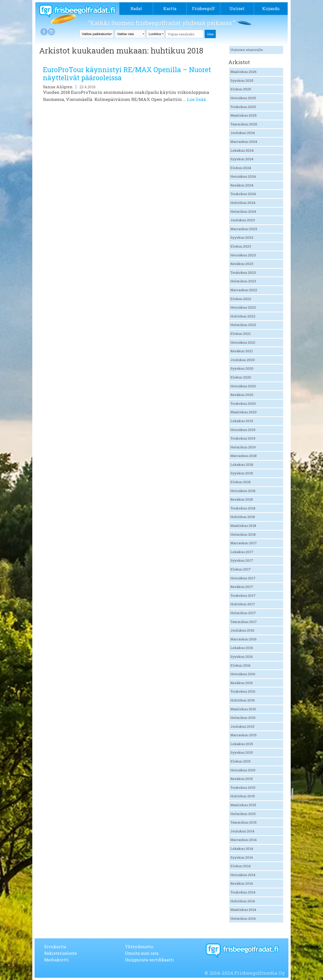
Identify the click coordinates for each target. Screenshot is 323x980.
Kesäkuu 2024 (242, 185)
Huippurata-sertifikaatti (149, 960)
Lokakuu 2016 (242, 648)
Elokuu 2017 (241, 569)
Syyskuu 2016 (242, 657)
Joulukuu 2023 (243, 220)
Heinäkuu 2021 (243, 342)
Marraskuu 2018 (244, 456)
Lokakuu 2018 (242, 465)
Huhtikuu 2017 (243, 604)
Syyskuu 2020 (242, 368)
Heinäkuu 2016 (243, 674)
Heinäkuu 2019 (243, 430)
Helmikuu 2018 (243, 534)
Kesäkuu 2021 (242, 351)
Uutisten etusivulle (247, 50)
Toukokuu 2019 (243, 438)
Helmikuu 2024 (243, 211)
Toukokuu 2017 (243, 595)
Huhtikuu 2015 (243, 796)
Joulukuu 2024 (243, 133)
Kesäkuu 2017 (242, 587)
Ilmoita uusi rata (142, 953)
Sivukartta (55, 947)
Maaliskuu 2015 (243, 805)
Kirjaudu (271, 8)
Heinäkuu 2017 (243, 578)
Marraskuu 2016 (244, 639)
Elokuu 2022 (241, 299)
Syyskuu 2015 (242, 752)
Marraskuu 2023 (244, 229)
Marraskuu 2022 (244, 290)
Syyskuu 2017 (242, 560)
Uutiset (237, 8)
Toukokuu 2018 (243, 508)
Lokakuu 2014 (242, 849)
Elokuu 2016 (240, 665)
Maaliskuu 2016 (243, 709)
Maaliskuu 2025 (244, 115)
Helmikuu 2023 (243, 281)
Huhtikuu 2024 (243, 203)
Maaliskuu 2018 (243, 526)
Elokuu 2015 (240, 761)
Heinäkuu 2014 (243, 875)
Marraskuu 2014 (244, 840)
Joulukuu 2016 (242, 630)
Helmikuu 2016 (243, 718)
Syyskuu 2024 (242, 159)
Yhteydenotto (139, 947)
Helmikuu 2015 (243, 814)
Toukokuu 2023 (243, 273)
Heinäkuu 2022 (243, 307)
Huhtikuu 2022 (243, 316)
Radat (136, 8)
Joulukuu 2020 (243, 360)
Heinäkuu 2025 (243, 98)
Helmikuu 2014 (243, 918)
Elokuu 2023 (241, 246)
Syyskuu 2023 (242, 237)
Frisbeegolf (203, 8)
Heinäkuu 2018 (243, 491)
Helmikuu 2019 (243, 447)
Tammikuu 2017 (244, 622)
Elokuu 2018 (240, 482)
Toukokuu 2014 (243, 892)
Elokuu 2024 (241, 168)
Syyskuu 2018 (242, 473)
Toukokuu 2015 (243, 787)
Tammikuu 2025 (244, 124)
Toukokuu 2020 (243, 403)
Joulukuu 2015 (242, 726)
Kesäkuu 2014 (242, 883)
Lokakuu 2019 (242, 421)
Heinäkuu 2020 (243, 386)
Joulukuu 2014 (242, 831)
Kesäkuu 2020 (242, 395)
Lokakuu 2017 (242, 552)
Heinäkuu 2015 (243, 770)
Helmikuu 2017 (243, 613)
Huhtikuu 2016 (243, 700)
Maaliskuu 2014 (243, 910)
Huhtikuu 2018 (243, 517)
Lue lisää (196, 99)
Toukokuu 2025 (243, 107)
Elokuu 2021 (240, 334)
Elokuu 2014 (240, 866)
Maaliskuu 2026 (244, 72)
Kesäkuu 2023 (242, 264)
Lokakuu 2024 (242, 150)
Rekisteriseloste (61, 953)
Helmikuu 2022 (243, 325)
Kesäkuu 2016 (242, 683)
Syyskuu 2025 (242, 80)
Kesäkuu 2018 (242, 499)
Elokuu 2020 (241, 377)
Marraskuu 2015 (244, 735)
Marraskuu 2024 (244, 142)
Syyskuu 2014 (242, 857)
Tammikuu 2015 (244, 822)
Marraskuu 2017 (244, 543)
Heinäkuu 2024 (243, 176)
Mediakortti (56, 960)
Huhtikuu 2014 (243, 901)
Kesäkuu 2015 (242, 779)
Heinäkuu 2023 (243, 255)
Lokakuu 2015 (242, 744)
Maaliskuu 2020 (244, 412)
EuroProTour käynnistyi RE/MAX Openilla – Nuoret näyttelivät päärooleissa (127, 74)
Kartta (170, 8)
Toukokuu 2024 (243, 194)
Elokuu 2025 (241, 89)
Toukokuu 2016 (243, 691)
